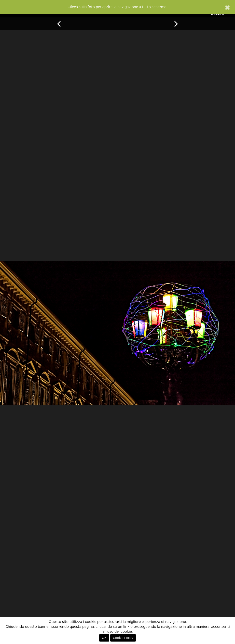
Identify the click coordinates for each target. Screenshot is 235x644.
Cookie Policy (123, 638)
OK (104, 638)
